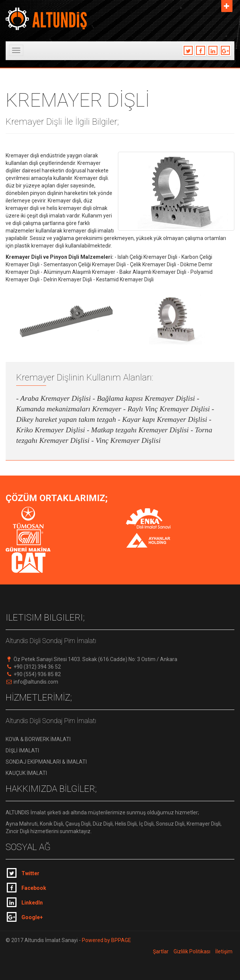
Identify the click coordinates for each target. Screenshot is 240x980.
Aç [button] (227, 6)
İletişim (224, 951)
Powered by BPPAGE (106, 940)
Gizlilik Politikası (192, 951)
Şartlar (161, 951)
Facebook (26, 888)
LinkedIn (25, 902)
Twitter (23, 873)
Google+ (25, 917)
